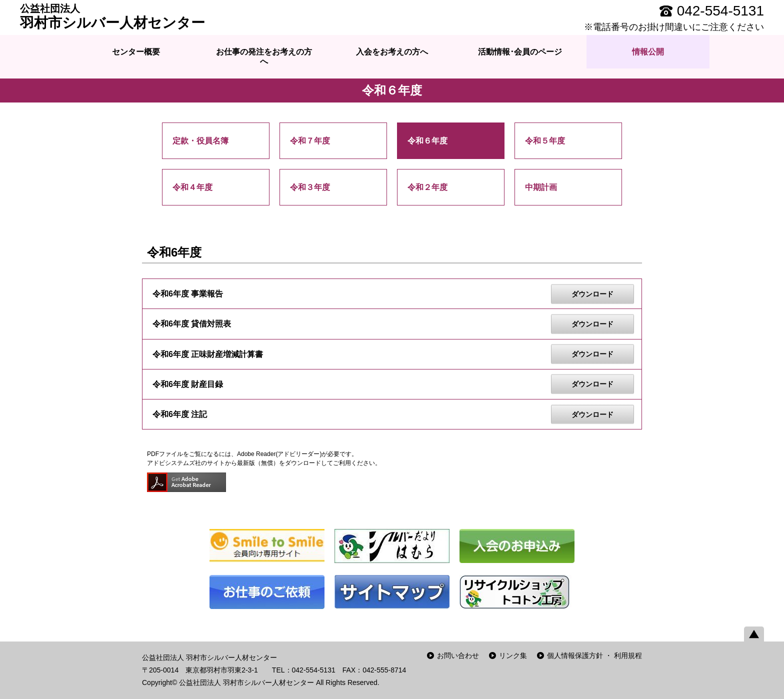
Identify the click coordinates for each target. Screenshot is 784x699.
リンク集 (513, 655)
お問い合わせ (458, 655)
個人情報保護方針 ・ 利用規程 (594, 655)
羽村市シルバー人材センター (112, 16)
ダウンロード (592, 293)
